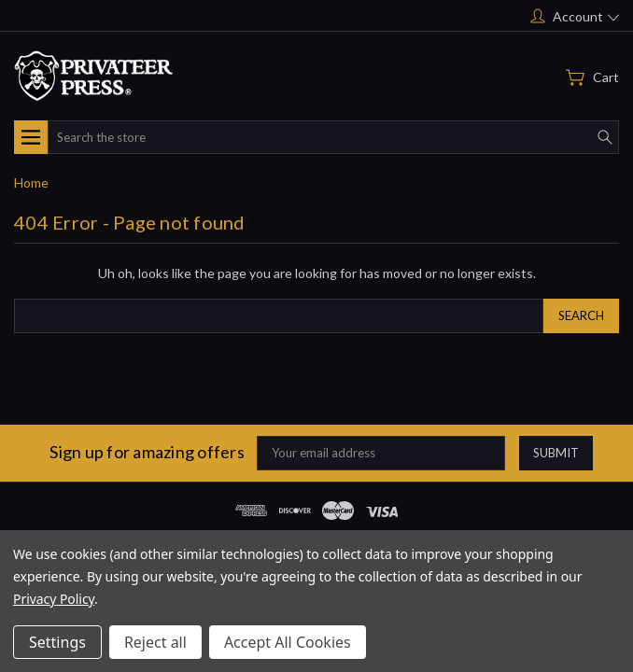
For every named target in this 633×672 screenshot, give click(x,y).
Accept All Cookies (288, 642)
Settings (57, 642)
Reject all (155, 642)
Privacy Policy (54, 599)
